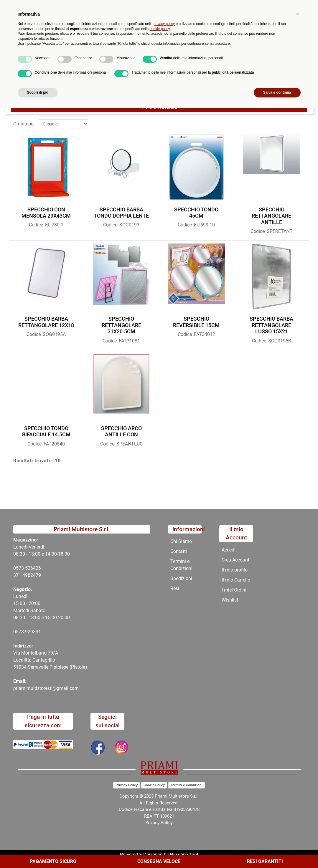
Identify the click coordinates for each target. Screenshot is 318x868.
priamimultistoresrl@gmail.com (46, 688)
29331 (34, 632)
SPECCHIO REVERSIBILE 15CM (196, 322)
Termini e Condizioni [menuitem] (181, 565)
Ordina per (24, 124)
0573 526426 (27, 568)
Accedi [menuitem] (229, 550)
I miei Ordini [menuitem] (234, 590)
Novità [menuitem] (106, 56)
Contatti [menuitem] (196, 56)
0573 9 (20, 632)
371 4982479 (27, 575)
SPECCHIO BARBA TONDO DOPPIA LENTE (121, 213)
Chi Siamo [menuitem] (167, 56)
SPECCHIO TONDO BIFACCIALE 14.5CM (46, 431)
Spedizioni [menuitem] (181, 578)
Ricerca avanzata (144, 28)
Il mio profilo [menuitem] (235, 570)
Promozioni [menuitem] (135, 56)
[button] (117, 32)
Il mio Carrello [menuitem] (236, 580)
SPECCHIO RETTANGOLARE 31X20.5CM (121, 325)
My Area (298, 6)
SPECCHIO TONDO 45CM (196, 213)
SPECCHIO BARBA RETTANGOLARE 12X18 (46, 322)
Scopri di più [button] (38, 852)
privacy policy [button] (164, 784)
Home (33, 70)
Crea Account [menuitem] (235, 560)
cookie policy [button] (160, 789)
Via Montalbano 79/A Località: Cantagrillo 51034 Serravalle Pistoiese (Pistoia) (50, 660)
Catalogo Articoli (64, 70)
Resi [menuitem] (175, 588)
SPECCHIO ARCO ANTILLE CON (121, 431)
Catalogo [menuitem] (46, 56)
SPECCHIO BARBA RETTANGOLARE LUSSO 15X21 (271, 325)
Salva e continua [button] (277, 852)
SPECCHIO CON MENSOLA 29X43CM (46, 213)
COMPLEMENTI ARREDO (147, 70)
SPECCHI (190, 70)
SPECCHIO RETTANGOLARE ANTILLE (271, 216)
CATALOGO (101, 70)
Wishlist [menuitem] (230, 600)
